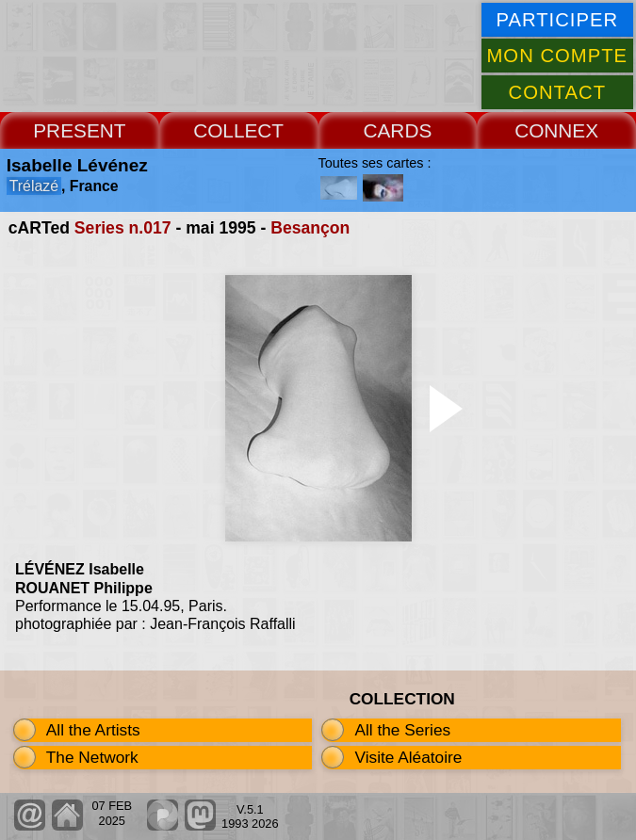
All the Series (402, 730)
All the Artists (93, 730)
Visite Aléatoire (408, 757)
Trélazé (34, 186)
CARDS (397, 130)
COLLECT (238, 130)
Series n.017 (123, 228)
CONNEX (556, 130)
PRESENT (79, 130)
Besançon (310, 228)
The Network (92, 757)
